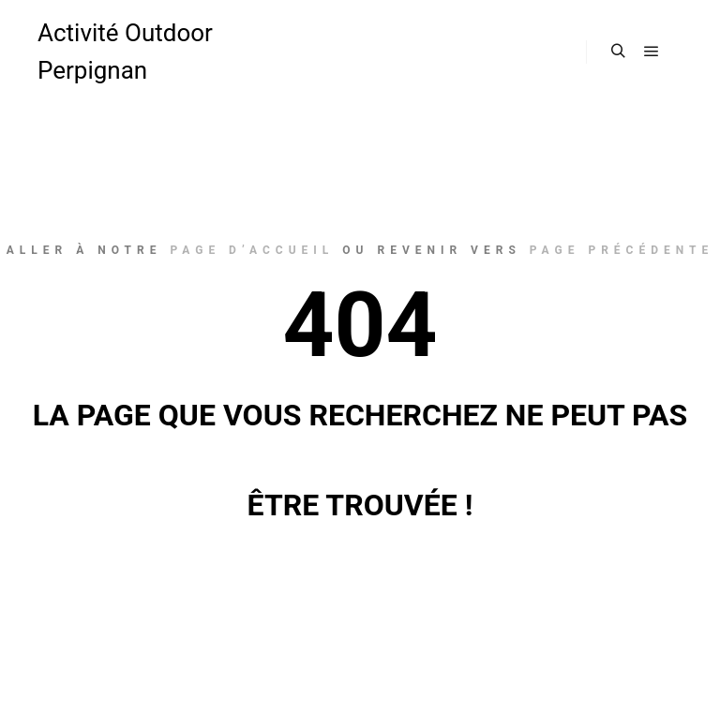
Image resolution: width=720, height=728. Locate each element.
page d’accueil (252, 250)
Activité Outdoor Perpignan (125, 52)
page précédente (622, 250)
